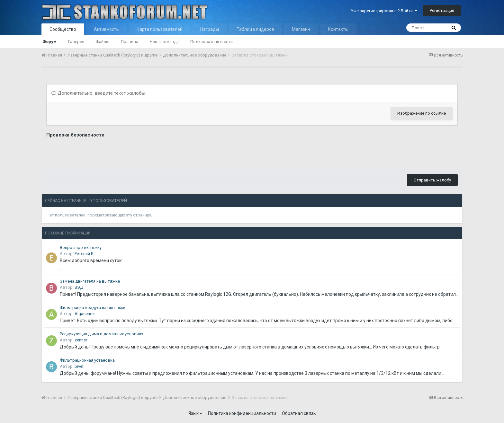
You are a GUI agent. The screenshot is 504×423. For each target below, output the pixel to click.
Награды (210, 29)
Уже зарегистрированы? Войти (384, 11)
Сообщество (63, 29)
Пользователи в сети (212, 42)
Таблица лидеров (255, 29)
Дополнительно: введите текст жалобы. (99, 93)
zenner (81, 340)
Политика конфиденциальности (242, 413)
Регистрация (442, 10)
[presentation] (95, 152)
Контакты (338, 29)
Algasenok (85, 314)
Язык (195, 413)
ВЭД (79, 287)
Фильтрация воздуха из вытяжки (93, 308)
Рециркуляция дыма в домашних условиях (101, 334)
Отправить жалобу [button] (432, 180)
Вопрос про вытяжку (81, 247)
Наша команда (164, 42)
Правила (130, 42)
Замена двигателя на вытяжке (90, 281)
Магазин (301, 29)
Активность (106, 29)
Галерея (76, 42)
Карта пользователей (160, 29)
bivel (79, 366)
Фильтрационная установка (87, 360)
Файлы (103, 42)
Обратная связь (299, 413)
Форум (50, 42)
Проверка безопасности (75, 135)
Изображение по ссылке (422, 113)
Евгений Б (84, 254)
